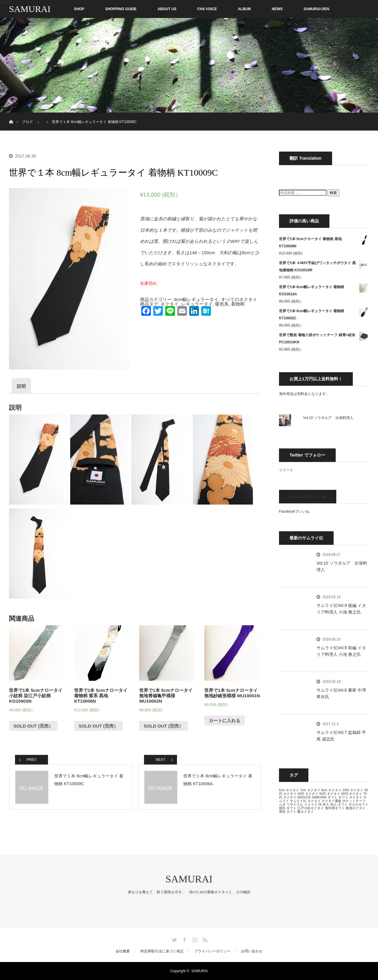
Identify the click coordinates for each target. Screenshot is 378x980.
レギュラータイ (197, 304)
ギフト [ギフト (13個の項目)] (333, 797)
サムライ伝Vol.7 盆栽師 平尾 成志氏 (341, 736)
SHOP (67, 9)
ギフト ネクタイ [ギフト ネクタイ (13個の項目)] (350, 797)
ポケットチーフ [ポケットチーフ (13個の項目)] (354, 801)
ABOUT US (167, 9)
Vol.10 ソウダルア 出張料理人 (328, 418)
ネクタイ (169, 304)
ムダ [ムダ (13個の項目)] (282, 804)
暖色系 (222, 304)
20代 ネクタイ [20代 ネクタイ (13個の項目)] (353, 790)
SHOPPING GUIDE (121, 9)
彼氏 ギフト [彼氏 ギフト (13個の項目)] (288, 808)
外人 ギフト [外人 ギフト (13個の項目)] (339, 804)
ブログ (27, 122)
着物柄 (238, 304)
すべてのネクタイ (239, 299)
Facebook (184, 939)
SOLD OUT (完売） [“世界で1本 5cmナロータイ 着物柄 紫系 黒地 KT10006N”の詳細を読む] (98, 726)
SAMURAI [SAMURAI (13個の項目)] (319, 797)
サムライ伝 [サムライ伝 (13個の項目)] (298, 801)
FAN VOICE (207, 9)
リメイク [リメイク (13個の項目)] (311, 804)
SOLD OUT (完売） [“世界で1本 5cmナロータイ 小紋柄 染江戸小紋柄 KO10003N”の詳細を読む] (33, 726)
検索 (333, 193)
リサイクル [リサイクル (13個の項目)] (295, 804)
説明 (21, 386)
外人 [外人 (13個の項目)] (326, 804)
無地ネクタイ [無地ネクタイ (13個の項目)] (355, 808)
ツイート (286, 470)
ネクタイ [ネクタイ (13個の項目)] (314, 801)
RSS (204, 939)
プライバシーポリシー (212, 951)
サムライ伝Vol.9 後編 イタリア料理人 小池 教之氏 (341, 609)
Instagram (194, 939)
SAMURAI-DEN (316, 9)
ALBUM (244, 9)
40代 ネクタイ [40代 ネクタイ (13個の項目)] (308, 794)
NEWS (277, 9)
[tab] (21, 386)
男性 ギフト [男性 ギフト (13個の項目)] (288, 812)
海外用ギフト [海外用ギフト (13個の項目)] (335, 808)
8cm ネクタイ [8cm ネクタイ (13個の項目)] (331, 790)
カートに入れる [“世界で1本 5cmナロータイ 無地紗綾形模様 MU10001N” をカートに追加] (225, 721)
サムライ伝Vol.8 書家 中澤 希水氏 (341, 693)
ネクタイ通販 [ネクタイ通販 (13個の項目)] (331, 801)
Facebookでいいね (308, 496)
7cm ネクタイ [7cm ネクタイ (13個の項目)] (310, 790)
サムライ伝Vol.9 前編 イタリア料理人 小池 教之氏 (341, 651)
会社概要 (123, 951)
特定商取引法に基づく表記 (162, 951)
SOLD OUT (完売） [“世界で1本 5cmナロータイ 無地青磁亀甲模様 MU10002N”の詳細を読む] (163, 726)
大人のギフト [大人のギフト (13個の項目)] (358, 804)
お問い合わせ (252, 951)
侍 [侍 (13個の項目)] (320, 804)
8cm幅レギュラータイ (196, 299)
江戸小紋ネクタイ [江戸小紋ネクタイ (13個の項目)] (310, 808)
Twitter (174, 939)
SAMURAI (30, 9)
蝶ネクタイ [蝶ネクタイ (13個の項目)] (306, 812)
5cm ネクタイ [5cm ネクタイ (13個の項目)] (289, 790)
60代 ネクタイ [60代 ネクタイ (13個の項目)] (352, 794)
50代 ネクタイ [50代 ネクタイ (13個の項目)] (330, 794)
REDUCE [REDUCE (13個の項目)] (304, 797)
